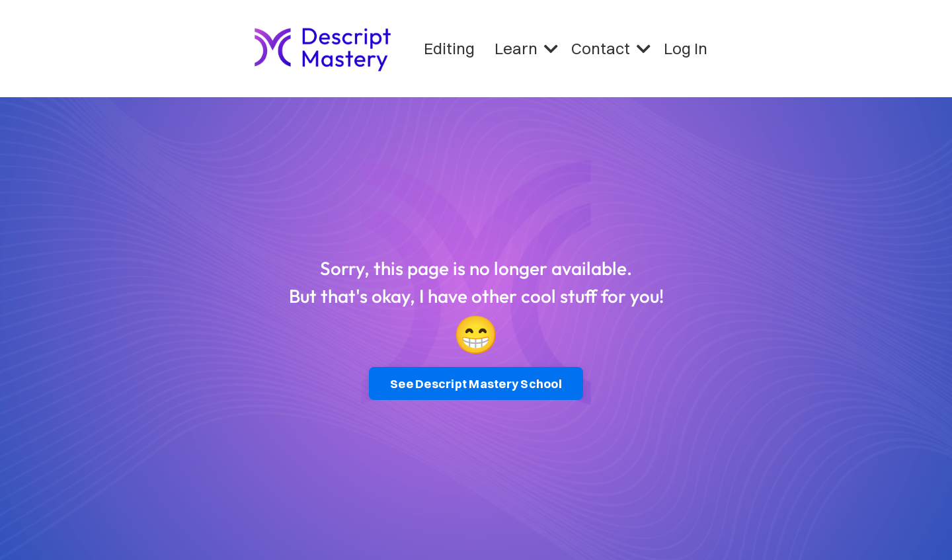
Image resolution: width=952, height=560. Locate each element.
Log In (686, 48)
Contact (611, 48)
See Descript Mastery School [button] (476, 384)
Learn (526, 48)
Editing (449, 48)
